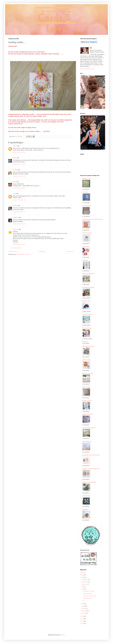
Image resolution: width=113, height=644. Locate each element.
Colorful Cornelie (87, 315)
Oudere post (70, 251)
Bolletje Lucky (86, 179)
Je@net (15, 146)
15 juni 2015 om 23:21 (19, 244)
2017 (82, 573)
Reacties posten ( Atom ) (23, 254)
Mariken (15, 206)
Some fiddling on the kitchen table (92, 219)
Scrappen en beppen (88, 287)
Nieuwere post (13, 251)
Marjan (15, 158)
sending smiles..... (88, 598)
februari (84, 611)
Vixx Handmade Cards (89, 428)
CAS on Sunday (87, 233)
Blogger (63, 635)
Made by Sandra (87, 401)
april (83, 606)
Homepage (42, 251)
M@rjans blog (86, 301)
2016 (82, 575)
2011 (82, 623)
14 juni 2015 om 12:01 (19, 164)
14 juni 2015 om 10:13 (19, 152)
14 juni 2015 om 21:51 (19, 212)
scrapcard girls (87, 206)
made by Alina (86, 387)
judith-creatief (86, 360)
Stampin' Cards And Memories (91, 469)
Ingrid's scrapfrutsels (89, 274)
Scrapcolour (86, 247)
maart (83, 609)
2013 (82, 619)
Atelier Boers (86, 496)
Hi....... (85, 601)
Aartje (15, 194)
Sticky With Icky (87, 441)
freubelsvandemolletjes (89, 482)
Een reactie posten (16, 248)
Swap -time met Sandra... (90, 596)
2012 (82, 621)
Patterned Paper (87, 328)
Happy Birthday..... (88, 593)
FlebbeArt (85, 342)
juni (83, 589)
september (85, 582)
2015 (82, 577)
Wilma (15, 182)
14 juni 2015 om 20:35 (19, 188)
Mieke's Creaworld (88, 373)
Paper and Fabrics (88, 414)
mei (83, 604)
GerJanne (16, 229)
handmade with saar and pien (91, 455)
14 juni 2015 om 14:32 (19, 176)
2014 (82, 616)
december (84, 579)
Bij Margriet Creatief (88, 346)
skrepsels (85, 260)
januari (84, 613)
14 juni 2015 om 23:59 (19, 224)
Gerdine (15, 170)
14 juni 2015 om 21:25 (19, 200)
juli (82, 587)
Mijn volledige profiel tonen (87, 69)
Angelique (16, 217)
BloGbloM (85, 509)
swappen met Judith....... (90, 591)
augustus (84, 584)
